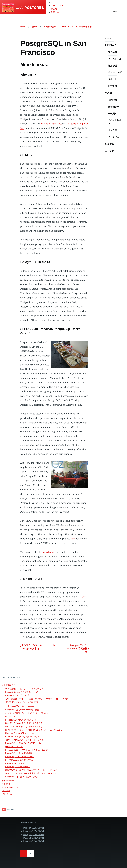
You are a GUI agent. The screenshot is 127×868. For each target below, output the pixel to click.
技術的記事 (114, 107)
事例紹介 (112, 113)
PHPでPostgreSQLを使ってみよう (21, 760)
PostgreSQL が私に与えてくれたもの (22, 692)
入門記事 (112, 100)
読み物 (54, 9)
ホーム (54, 2)
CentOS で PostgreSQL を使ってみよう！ (24, 723)
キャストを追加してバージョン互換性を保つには (27, 713)
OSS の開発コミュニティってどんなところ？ (25, 689)
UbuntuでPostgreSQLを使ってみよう (22, 733)
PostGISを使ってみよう (16, 763)
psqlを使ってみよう (14, 747)
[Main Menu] (117, 11)
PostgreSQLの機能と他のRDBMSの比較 (23, 743)
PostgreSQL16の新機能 (34, 835)
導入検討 (112, 52)
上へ (54, 645)
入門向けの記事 (50, 27)
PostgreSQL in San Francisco (21, 706)
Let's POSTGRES (30, 8)
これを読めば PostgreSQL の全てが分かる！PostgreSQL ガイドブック (37, 699)
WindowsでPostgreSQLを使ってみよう (23, 737)
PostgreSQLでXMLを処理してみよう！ (23, 720)
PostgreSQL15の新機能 (34, 838)
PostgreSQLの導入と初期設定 (19, 753)
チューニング (115, 72)
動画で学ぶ (56, 12)
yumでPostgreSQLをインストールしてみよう (25, 740)
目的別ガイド (57, 6)
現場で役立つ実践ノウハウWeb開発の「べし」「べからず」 (32, 770)
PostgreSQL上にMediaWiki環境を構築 (77, 649)
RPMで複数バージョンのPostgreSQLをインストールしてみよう (34, 730)
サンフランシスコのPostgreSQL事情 (77, 27)
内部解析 (112, 86)
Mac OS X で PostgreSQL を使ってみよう (24, 727)
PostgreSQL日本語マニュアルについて (23, 777)
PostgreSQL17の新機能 (34, 831)
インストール (115, 59)
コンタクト (111, 151)
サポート (112, 79)
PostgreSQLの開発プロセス (18, 767)
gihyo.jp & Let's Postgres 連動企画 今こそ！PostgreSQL (31, 773)
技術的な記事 (8, 781)
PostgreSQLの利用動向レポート (20, 757)
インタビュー (115, 137)
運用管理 (112, 66)
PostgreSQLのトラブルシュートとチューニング (26, 750)
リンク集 (112, 130)
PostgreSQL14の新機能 (34, 841)
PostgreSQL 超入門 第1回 (17, 695)
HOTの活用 (10, 716)
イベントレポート (116, 122)
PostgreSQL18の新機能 (34, 828)
